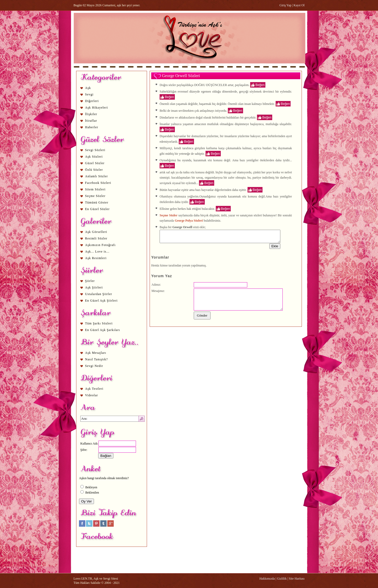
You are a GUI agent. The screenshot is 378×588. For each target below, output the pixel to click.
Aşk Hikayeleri (96, 108)
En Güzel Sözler (97, 209)
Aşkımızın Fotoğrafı (100, 245)
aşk (173, 172)
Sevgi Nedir (94, 366)
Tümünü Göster (97, 202)
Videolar (91, 395)
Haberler (92, 127)
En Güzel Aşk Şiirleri (101, 301)
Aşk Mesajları (96, 353)
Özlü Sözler (94, 170)
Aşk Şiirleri (94, 287)
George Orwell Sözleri (181, 76)
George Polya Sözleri (189, 221)
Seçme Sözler (95, 196)
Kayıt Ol (299, 5)
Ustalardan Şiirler (99, 294)
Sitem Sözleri (95, 189)
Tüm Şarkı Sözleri (99, 323)
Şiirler (90, 281)
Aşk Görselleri (96, 232)
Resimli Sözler (96, 238)
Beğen (260, 85)
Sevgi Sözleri (95, 150)
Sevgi (89, 94)
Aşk (88, 88)
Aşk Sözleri (94, 157)
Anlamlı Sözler (96, 176)
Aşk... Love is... (97, 252)
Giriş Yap (285, 5)
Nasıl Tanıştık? (96, 359)
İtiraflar (91, 121)
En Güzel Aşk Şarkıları (103, 330)
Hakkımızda (267, 579)
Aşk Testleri (94, 389)
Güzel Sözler (95, 163)
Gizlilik (282, 579)
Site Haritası (297, 579)
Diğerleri (92, 101)
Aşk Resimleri (96, 258)
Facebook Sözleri (98, 183)
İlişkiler (91, 114)
